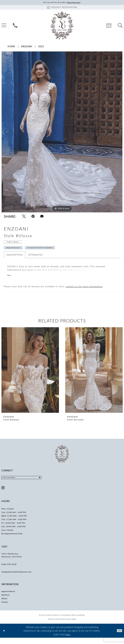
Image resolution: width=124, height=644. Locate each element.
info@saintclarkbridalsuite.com (16, 578)
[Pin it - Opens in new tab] (33, 217)
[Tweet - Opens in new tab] (24, 217)
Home (11, 47)
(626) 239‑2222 (9, 571)
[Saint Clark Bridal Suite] (62, 26)
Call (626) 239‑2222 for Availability (57, 252)
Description (15, 260)
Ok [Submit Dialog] (119, 637)
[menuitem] (15, 26)
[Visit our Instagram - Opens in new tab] (3, 494)
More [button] (10, 280)
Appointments (8, 598)
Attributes (35, 260)
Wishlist (5, 601)
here (68, 641)
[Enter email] (30, 483)
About (4, 605)
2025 (41, 47)
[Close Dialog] (5, 637)
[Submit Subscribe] (56, 483)
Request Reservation (18, 252)
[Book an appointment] (62, 8)
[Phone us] (15, 26)
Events (5, 608)
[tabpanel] (62, 133)
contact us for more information (84, 292)
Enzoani (27, 47)
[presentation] (30, 375)
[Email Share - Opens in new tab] (42, 217)
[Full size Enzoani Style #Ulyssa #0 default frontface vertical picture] (62, 133)
